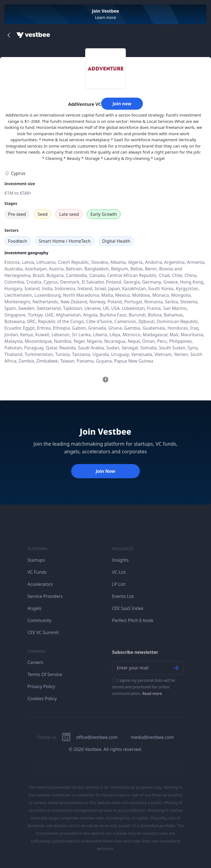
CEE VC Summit (43, 632)
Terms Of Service (45, 674)
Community (40, 620)
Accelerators (40, 584)
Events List (123, 596)
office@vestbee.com (97, 737)
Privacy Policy (41, 686)
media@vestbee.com (152, 737)
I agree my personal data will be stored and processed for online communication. (144, 687)
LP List (119, 584)
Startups (36, 560)
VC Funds (37, 572)
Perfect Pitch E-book (133, 620)
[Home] (33, 35)
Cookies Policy (42, 699)
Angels (34, 608)
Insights (120, 560)
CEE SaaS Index (128, 608)
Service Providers (45, 596)
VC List (119, 572)
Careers (35, 662)
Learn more (105, 17)
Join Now (105, 471)
